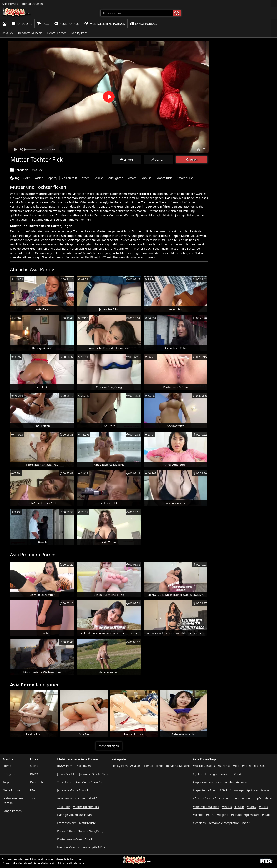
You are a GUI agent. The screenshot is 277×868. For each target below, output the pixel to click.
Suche (34, 766)
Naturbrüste (88, 823)
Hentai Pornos (57, 33)
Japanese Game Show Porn (75, 790)
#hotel (246, 766)
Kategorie (22, 24)
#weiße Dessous (204, 766)
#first (196, 798)
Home (7, 766)
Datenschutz (38, 782)
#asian (39, 178)
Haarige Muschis (68, 847)
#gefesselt (200, 774)
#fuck (206, 798)
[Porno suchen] (137, 13)
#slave (265, 790)
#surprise (224, 766)
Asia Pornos (10, 4)
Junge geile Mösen (95, 847)
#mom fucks (185, 178)
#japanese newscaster (208, 782)
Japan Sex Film (67, 774)
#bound (236, 815)
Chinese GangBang (90, 831)
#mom (132, 178)
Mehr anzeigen (109, 746)
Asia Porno (92, 839)
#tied (237, 774)
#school (198, 815)
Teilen (191, 159)
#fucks (99, 178)
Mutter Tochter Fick (86, 807)
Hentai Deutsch (32, 4)
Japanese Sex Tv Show (94, 774)
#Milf (26, 178)
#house (146, 178)
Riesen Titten (66, 831)
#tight (214, 774)
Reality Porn (80, 33)
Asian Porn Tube (68, 798)
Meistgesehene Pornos (105, 24)
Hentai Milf (89, 798)
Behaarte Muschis (30, 33)
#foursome (220, 798)
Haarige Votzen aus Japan (74, 815)
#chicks (227, 807)
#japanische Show (205, 790)
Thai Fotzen (83, 766)
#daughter (116, 178)
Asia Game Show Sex (90, 782)
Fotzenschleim (67, 823)
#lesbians (199, 823)
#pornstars (252, 815)
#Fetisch (259, 766)
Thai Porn (64, 807)
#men (235, 798)
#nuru (210, 815)
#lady (268, 798)
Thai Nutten (65, 782)
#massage (237, 790)
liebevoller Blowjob (88, 257)
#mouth (226, 774)
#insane (242, 782)
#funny (251, 807)
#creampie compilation (224, 823)
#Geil (223, 790)
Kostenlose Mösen (70, 839)
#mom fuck (164, 178)
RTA (33, 790)
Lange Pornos (143, 24)
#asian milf (69, 178)
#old (236, 766)
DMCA (34, 774)
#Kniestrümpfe (251, 798)
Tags (43, 24)
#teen (86, 178)
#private (252, 790)
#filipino (223, 815)
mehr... (247, 823)
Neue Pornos (67, 24)
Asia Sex (8, 33)
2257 (33, 798)
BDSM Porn (65, 766)
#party (53, 178)
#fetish (239, 807)
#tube (229, 782)
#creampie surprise (206, 807)
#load (266, 815)
